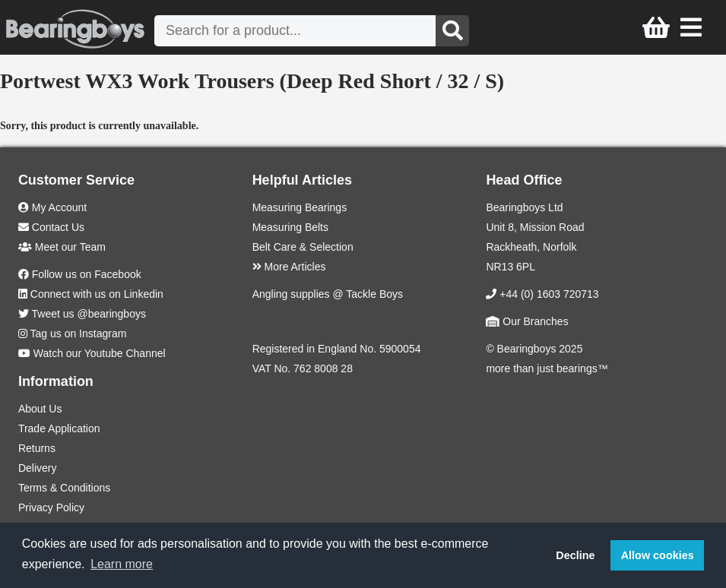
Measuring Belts (290, 227)
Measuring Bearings (300, 207)
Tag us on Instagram (79, 334)
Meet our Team (62, 247)
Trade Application (59, 428)
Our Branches (527, 321)
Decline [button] (575, 555)
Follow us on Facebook (87, 274)
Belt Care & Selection (303, 247)
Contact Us (51, 227)
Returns (37, 448)
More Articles (289, 267)
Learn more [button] (122, 564)
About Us (40, 409)
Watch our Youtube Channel (100, 353)
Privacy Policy (51, 507)
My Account (52, 207)
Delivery (38, 468)
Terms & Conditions (64, 488)
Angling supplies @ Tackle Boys (328, 294)
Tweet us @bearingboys (89, 314)
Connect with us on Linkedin (97, 294)
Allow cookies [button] (658, 555)
